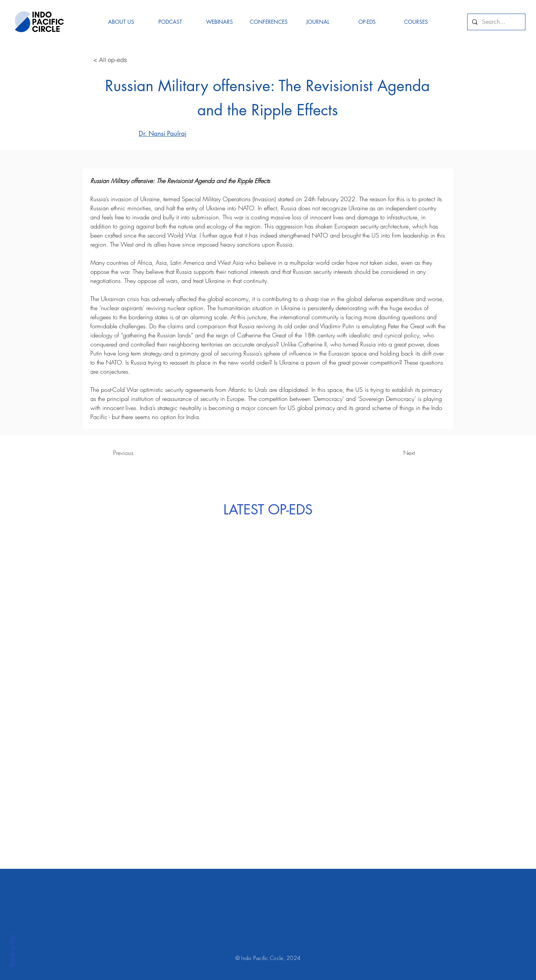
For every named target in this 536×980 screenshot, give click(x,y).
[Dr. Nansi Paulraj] (153, 134)
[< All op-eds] (110, 60)
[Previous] (123, 453)
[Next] (409, 453)
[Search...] (496, 22)
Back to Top (12, 950)
